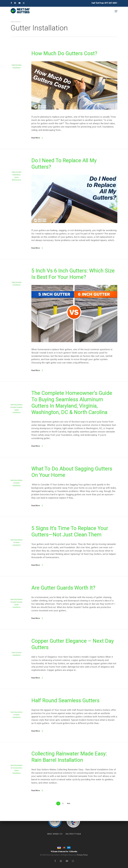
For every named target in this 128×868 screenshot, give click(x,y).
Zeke (13, 65)
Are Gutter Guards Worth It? (63, 588)
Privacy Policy (82, 855)
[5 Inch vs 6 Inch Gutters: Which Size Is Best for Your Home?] (74, 346)
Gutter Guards (17, 407)
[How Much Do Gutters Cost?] (74, 113)
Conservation (17, 768)
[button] (116, 11)
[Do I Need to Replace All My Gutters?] (74, 227)
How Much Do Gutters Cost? (64, 53)
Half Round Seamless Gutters (65, 700)
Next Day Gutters (17, 405)
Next (69, 803)
